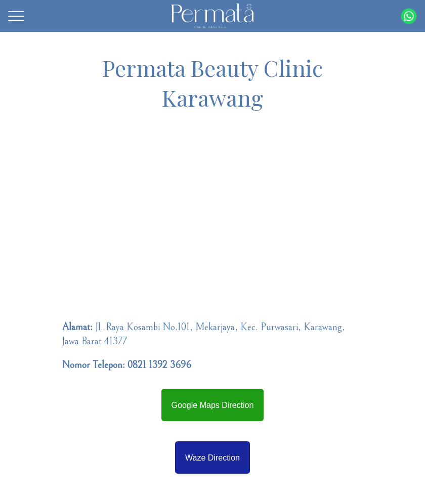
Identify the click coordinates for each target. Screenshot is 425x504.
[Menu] (16, 16)
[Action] (409, 16)
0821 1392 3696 (159, 365)
